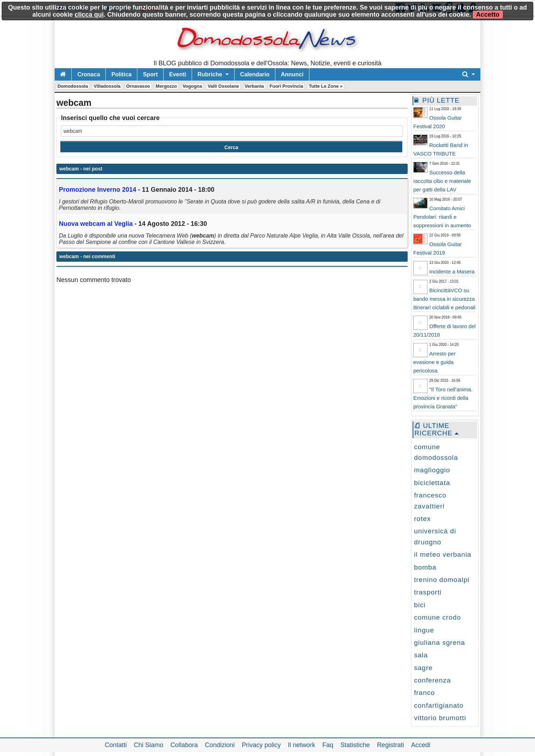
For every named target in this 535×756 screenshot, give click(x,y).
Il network (302, 745)
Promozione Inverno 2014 (98, 190)
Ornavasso (138, 86)
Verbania (254, 86)
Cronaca (89, 74)
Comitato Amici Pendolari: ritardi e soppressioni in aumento (442, 217)
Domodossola (73, 86)
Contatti (116, 745)
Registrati (391, 745)
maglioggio (432, 470)
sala (421, 655)
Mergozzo (166, 86)
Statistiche (355, 745)
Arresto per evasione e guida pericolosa (434, 362)
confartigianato (439, 705)
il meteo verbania (443, 554)
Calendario (255, 74)
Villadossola (107, 86)
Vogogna (192, 86)
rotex (422, 519)
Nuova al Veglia (96, 224)
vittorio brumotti (440, 718)
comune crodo (437, 617)
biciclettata (432, 483)
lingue (424, 630)
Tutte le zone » (326, 86)
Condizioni (220, 745)
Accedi (421, 745)
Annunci (292, 74)
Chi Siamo (148, 745)
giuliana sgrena (440, 643)
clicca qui (89, 15)
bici (420, 605)
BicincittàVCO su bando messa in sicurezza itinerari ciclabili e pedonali (444, 299)
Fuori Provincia (286, 86)
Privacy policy (261, 745)
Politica (122, 74)
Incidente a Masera (452, 271)
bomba (425, 567)
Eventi (178, 74)
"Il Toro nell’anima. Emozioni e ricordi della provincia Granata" (443, 398)
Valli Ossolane (223, 86)
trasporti (428, 592)
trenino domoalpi (442, 580)
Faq (328, 745)
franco (424, 693)
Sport (150, 74)
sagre (423, 668)
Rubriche (210, 74)
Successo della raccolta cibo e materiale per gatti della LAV (442, 181)
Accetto (488, 15)
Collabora (184, 745)
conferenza (432, 680)
